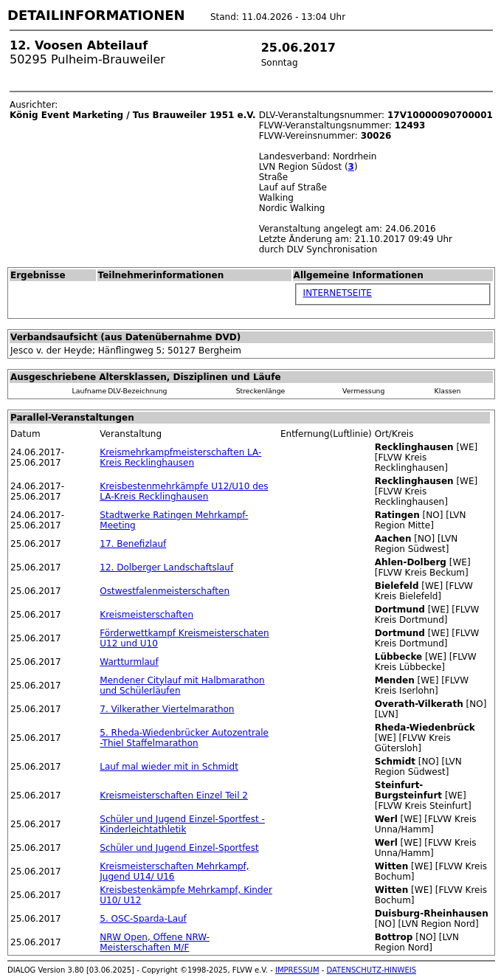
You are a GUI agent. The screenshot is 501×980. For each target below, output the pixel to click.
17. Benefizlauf (133, 544)
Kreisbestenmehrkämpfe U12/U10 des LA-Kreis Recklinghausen (184, 491)
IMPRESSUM (297, 970)
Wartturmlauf (129, 662)
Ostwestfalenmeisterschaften (165, 591)
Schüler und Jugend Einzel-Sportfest (179, 848)
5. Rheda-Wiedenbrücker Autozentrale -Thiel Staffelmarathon (184, 738)
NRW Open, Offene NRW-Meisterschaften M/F (155, 942)
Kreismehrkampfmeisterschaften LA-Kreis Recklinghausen (180, 458)
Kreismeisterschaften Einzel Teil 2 (174, 796)
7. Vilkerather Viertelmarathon (167, 709)
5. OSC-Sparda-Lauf (143, 919)
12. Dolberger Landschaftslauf (166, 567)
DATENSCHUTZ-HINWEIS (372, 970)
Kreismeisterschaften (146, 615)
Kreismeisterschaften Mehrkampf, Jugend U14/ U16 (174, 872)
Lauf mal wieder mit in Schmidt (169, 767)
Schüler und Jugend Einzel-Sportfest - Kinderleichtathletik (182, 824)
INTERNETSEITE (338, 293)
